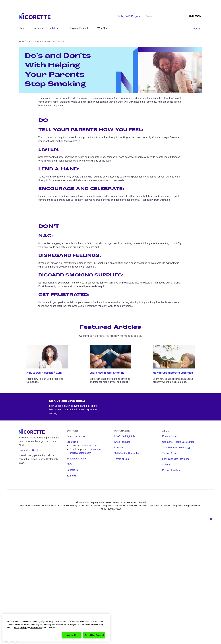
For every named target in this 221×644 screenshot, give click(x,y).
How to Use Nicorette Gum (44, 373)
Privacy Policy (20, 628)
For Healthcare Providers (175, 459)
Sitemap (167, 465)
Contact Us (73, 470)
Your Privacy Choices (176, 448)
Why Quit (104, 28)
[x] (115, 497)
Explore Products (81, 28)
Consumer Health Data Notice (178, 442)
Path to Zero (57, 28)
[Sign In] (198, 28)
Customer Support (76, 436)
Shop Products (122, 442)
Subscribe (38, 28)
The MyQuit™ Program (129, 16)
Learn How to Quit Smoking (107, 373)
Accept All (72, 635)
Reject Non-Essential (94, 635)
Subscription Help (76, 459)
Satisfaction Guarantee (127, 453)
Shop (23, 28)
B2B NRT (71, 476)
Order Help (72, 442)
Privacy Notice (170, 436)
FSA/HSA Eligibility (125, 436)
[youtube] (122, 497)
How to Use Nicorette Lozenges (173, 373)
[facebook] (101, 497)
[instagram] (108, 497)
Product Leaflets (171, 470)
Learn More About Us (32, 450)
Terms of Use (169, 453)
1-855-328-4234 (89, 446)
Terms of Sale (122, 459)
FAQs (69, 464)
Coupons (119, 448)
